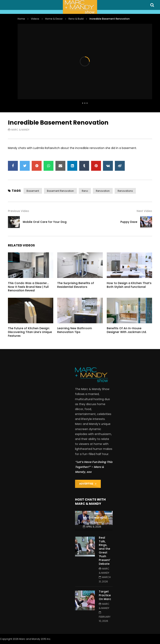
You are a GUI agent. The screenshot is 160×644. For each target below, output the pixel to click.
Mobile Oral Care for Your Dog (45, 222)
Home (21, 19)
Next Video (144, 211)
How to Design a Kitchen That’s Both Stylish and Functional (129, 285)
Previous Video (19, 211)
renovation (103, 191)
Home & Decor (54, 19)
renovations (125, 191)
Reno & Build (76, 19)
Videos (35, 19)
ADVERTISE (88, 484)
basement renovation (60, 191)
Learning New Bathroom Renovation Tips (75, 330)
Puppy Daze (129, 222)
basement (33, 191)
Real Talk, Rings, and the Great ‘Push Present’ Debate (105, 551)
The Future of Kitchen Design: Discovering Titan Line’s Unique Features (30, 332)
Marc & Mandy (20, 130)
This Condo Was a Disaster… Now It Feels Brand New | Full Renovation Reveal (28, 287)
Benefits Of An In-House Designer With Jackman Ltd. (127, 330)
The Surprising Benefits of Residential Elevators (76, 285)
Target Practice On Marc (105, 595)
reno (85, 191)
